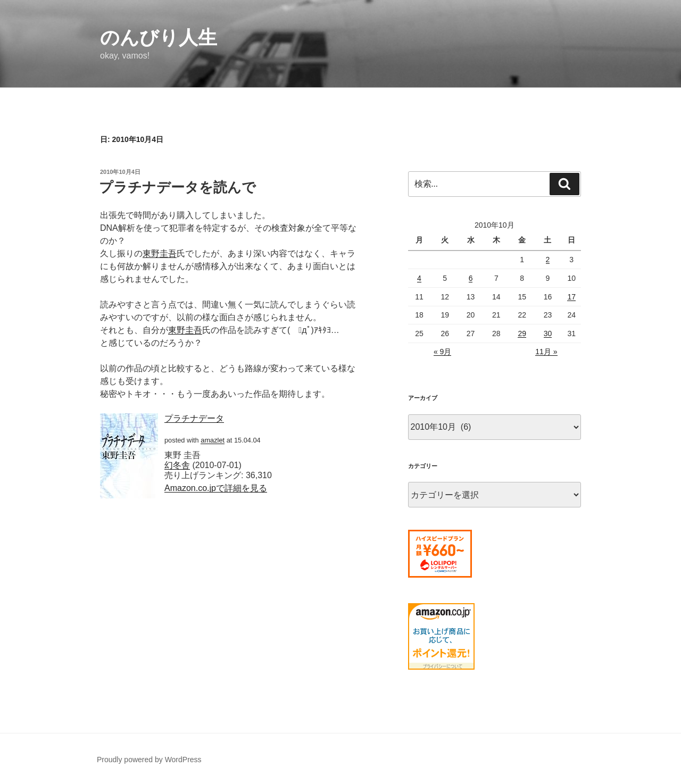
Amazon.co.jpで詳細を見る (216, 488)
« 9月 (442, 352)
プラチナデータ (194, 418)
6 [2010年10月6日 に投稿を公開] (471, 278)
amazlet (213, 440)
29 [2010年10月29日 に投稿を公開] (522, 333)
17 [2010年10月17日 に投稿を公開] (571, 297)
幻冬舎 (177, 465)
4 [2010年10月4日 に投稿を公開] (419, 278)
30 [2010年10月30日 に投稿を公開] (548, 333)
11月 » (546, 352)
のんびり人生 (159, 37)
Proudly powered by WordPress (149, 760)
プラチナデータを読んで (177, 187)
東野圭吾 (160, 253)
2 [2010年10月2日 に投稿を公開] (548, 260)
